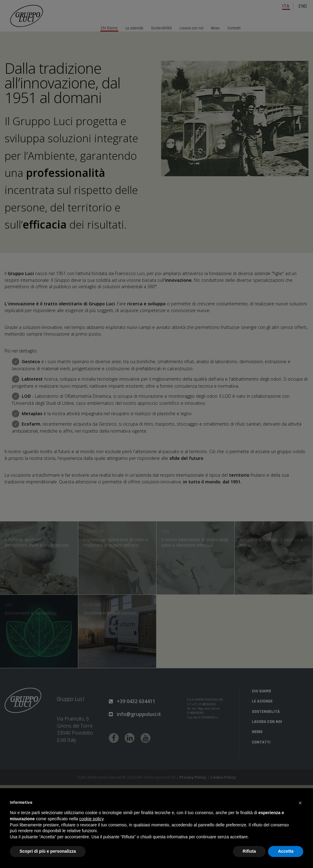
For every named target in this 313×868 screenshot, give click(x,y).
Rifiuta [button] (249, 851)
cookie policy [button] (91, 819)
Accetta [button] (286, 851)
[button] (300, 803)
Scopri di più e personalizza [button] (48, 851)
